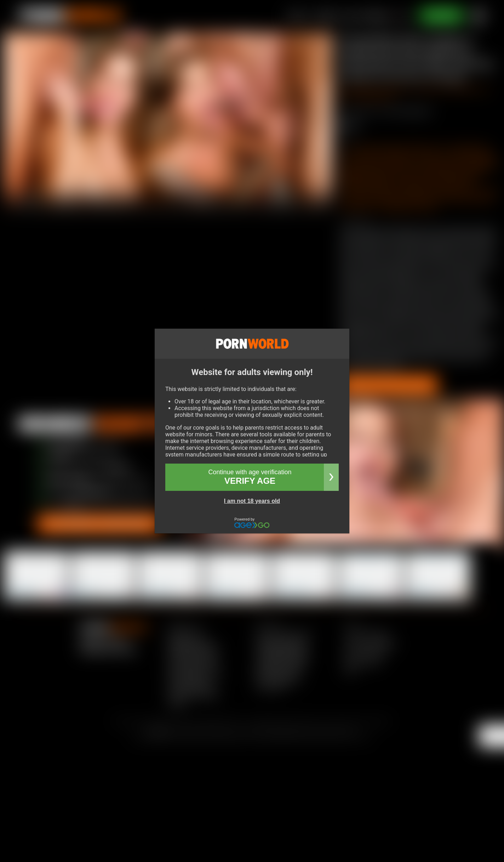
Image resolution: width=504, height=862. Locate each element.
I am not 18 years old (252, 501)
